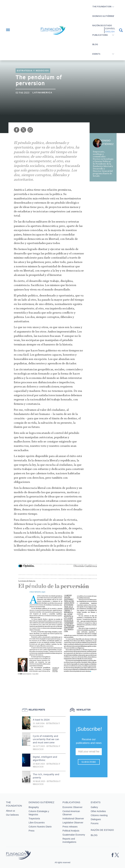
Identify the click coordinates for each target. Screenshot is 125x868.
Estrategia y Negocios (33, 71)
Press (31, 831)
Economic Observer (72, 807)
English (110, 32)
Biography (34, 807)
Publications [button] (100, 35)
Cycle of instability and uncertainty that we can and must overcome (46, 739)
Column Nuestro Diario (40, 827)
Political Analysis (71, 831)
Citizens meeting (99, 815)
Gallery (94, 807)
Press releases (70, 827)
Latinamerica (43, 93)
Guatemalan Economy (74, 835)
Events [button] (96, 54)
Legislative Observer (73, 823)
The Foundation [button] (102, 6)
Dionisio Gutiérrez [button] (103, 16)
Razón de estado (102, 25)
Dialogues (96, 819)
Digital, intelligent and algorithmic (45, 759)
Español (110, 29)
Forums (95, 823)
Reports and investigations (69, 840)
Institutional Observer (73, 819)
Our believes (12, 815)
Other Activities (98, 811)
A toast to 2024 (41, 720)
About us (10, 811)
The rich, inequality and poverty (46, 776)
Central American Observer (71, 813)
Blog (95, 44)
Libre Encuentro (37, 823)
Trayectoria (34, 819)
